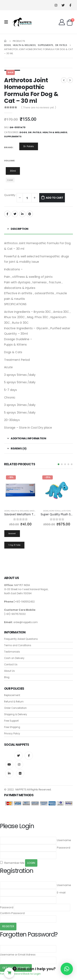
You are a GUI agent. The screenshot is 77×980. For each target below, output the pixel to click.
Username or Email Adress (18, 955)
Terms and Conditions (18, 645)
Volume (9, 161)
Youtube (9, 764)
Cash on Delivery (14, 658)
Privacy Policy (12, 734)
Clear (10, 180)
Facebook (7, 214)
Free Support (11, 721)
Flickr (20, 773)
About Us (9, 671)
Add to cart (54, 198)
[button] (59, 464)
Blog (7, 677)
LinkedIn (22, 214)
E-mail (61, 893)
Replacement (12, 695)
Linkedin (9, 773)
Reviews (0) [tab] (18, 448)
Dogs (23, 132)
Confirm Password (12, 913)
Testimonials (12, 652)
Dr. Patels (35, 132)
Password (64, 848)
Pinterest (30, 214)
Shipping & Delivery (16, 714)
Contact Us (11, 665)
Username (64, 840)
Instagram (19, 764)
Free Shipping (12, 727)
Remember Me (12, 863)
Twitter (15, 214)
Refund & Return (14, 702)
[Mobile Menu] (7, 22)
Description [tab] (19, 229)
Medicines (35, 511)
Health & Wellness (55, 132)
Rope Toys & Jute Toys (60, 511)
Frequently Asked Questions (21, 639)
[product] (21, 490)
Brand (8, 147)
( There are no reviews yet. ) (39, 107)
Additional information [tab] (28, 438)
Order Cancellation (15, 708)
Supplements (13, 136)
